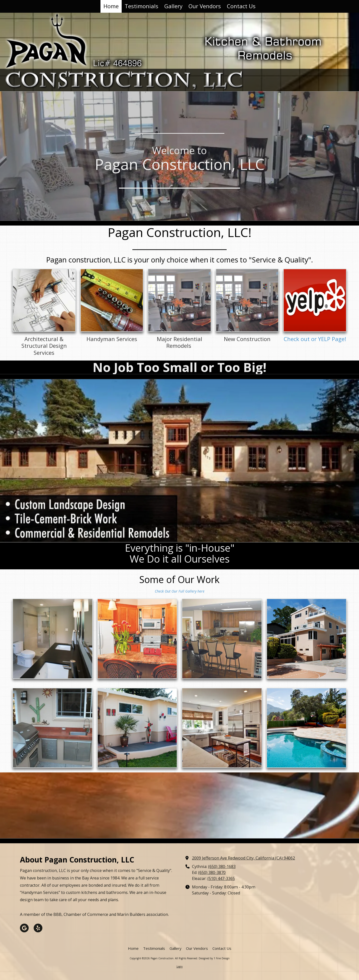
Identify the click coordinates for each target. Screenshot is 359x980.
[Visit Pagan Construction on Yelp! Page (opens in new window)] (38, 928)
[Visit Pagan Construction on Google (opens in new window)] (24, 928)
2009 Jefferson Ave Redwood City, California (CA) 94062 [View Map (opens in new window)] (243, 858)
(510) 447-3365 (221, 878)
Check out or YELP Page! (315, 339)
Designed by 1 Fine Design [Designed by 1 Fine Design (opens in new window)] (214, 958)
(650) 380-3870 (212, 872)
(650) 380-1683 (222, 866)
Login (180, 967)
